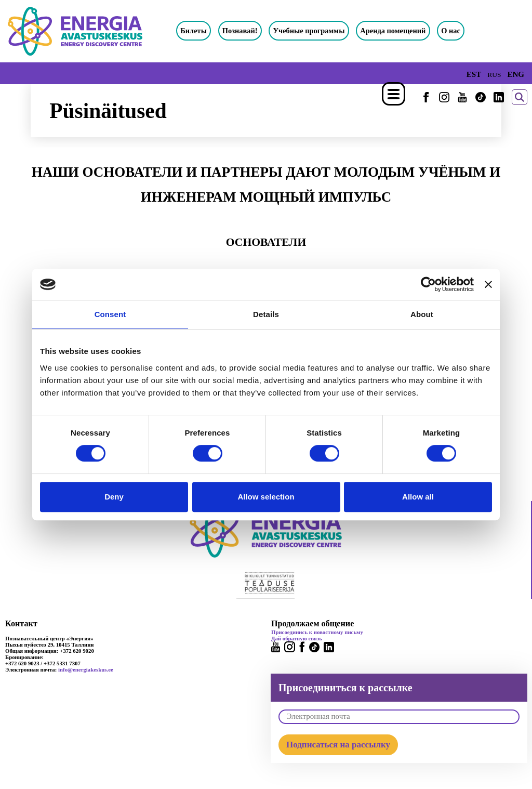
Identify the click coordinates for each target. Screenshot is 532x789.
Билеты (194, 31)
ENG (516, 74)
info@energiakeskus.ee (86, 669)
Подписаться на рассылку (338, 745)
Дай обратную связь (297, 638)
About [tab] (422, 314)
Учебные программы (309, 31)
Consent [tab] (110, 314)
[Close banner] (488, 284)
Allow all (418, 497)
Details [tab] (266, 314)
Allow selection (266, 497)
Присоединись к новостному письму (317, 632)
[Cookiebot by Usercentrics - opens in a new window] (428, 284)
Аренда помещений (393, 31)
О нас (451, 31)
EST (474, 74)
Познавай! (240, 31)
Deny (114, 497)
